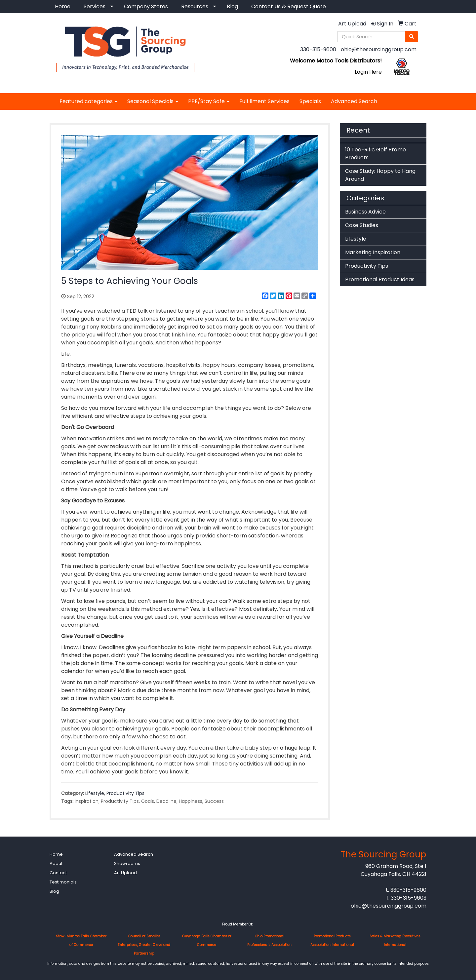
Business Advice (365, 212)
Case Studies (362, 225)
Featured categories (88, 101)
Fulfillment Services (264, 101)
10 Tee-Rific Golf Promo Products (376, 154)
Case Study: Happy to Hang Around (380, 175)
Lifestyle (95, 793)
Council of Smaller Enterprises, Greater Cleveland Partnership (144, 945)
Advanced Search (354, 101)
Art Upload (125, 873)
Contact (58, 873)
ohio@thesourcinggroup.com (379, 49)
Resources (195, 6)
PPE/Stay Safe (209, 101)
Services (95, 6)
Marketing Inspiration (373, 252)
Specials (310, 101)
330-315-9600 (318, 49)
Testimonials (63, 882)
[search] (412, 37)
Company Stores (146, 6)
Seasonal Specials (153, 101)
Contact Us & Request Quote (289, 6)
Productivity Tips (125, 793)
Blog (232, 6)
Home (63, 6)
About (56, 863)
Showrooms (127, 863)
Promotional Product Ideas (380, 279)
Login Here (368, 72)
